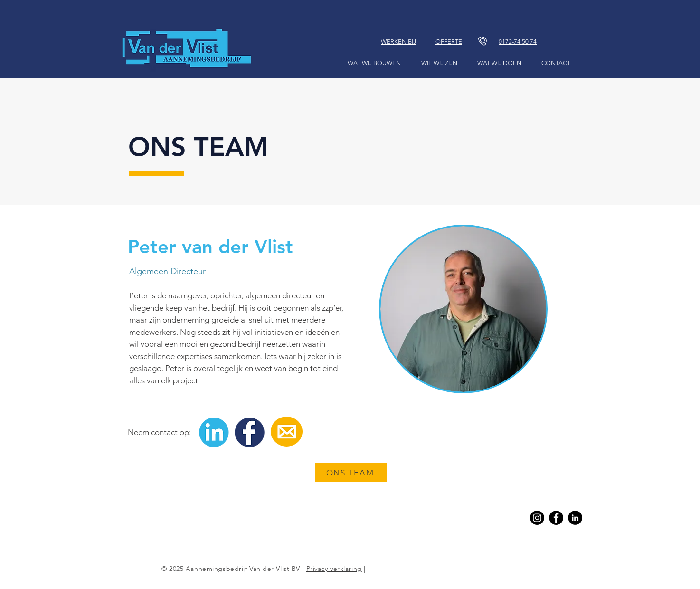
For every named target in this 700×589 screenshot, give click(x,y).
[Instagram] (537, 518)
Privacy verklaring (334, 569)
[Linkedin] (575, 518)
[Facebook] (556, 518)
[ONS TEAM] (351, 473)
